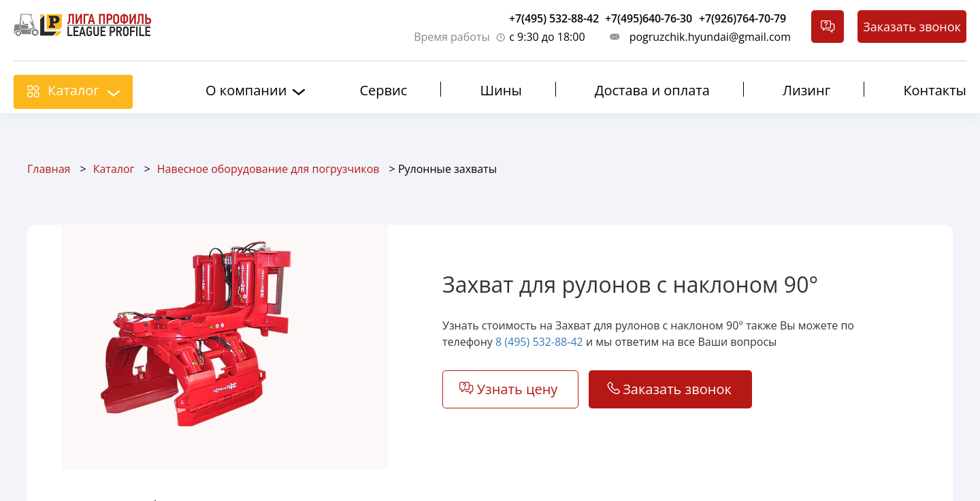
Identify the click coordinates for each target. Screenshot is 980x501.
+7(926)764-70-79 (742, 18)
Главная (49, 169)
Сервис (383, 90)
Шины (501, 90)
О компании (246, 91)
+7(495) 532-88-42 (554, 18)
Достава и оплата (652, 90)
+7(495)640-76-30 (649, 18)
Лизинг (806, 90)
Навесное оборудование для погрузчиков (268, 169)
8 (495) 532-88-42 (539, 342)
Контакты (935, 90)
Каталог (73, 90)
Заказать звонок (912, 27)
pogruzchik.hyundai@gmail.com (710, 37)
